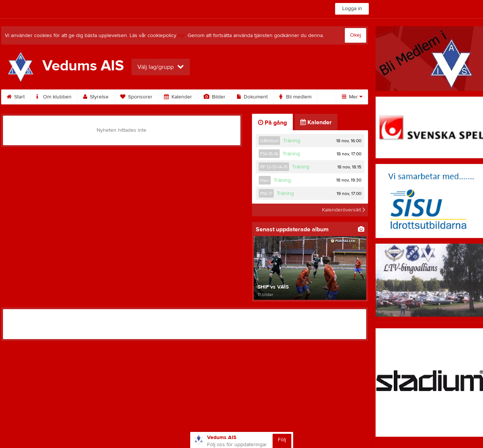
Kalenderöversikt (344, 210)
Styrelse (96, 97)
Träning (292, 141)
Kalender (178, 97)
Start (16, 97)
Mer (352, 97)
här (181, 36)
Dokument (252, 97)
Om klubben (54, 97)
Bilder (215, 97)
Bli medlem (295, 97)
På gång (272, 123)
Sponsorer (136, 97)
